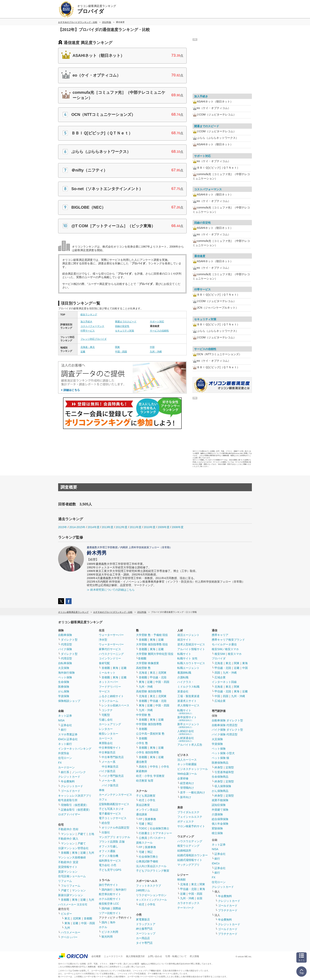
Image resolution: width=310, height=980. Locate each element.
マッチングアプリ (188, 865)
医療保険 (64, 687)
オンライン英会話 (147, 810)
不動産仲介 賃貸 (68, 862)
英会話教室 (143, 805)
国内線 (106, 908)
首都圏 (65, 853)
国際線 (117, 908)
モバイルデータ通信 (224, 644)
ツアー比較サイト (110, 913)
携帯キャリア (220, 635)
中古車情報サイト (110, 748)
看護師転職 (184, 673)
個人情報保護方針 (135, 956)
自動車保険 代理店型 (225, 725)
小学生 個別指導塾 (147, 752)
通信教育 (142, 762)
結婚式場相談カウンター (193, 855)
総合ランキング (89, 314)
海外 (113, 922)
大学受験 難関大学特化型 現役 (155, 654)
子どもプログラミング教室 (153, 871)
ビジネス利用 (110, 932)
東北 (67, 918)
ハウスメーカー (71, 932)
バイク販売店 (107, 771)
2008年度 (177, 527)
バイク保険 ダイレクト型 (227, 730)
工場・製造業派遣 (188, 696)
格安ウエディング (188, 846)
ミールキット (107, 673)
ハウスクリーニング (111, 654)
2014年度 (93, 527)
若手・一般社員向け (193, 792)
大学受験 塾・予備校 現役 (152, 635)
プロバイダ (219, 658)
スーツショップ (146, 933)
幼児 (142, 800)
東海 (75, 853)
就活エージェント (188, 635)
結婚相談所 (184, 850)
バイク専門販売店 (113, 776)
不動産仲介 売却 (68, 829)
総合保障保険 (220, 819)
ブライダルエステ (188, 812)
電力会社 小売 (108, 865)
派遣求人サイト (187, 701)
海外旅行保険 (66, 673)
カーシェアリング (110, 724)
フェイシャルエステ (190, 817)
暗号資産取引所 (68, 800)
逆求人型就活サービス (191, 644)
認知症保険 (219, 805)
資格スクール (144, 843)
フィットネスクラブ (148, 886)
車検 (102, 790)
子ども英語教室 (146, 796)
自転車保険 (65, 663)
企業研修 (183, 778)
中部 (152, 347)
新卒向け (186, 797)
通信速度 (200, 256)
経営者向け (187, 783)
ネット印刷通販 (187, 764)
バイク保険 (65, 649)
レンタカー (106, 729)
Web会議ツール (187, 774)
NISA (61, 720)
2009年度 (164, 527)
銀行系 (65, 772)
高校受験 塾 (143, 668)
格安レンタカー (109, 734)
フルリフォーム (71, 886)
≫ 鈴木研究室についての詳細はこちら (111, 590)
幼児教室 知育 (145, 781)
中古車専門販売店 (113, 757)
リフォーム (65, 881)
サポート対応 (157, 322)
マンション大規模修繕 (72, 857)
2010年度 (150, 527)
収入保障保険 (223, 786)
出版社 (106, 832)
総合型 (106, 823)
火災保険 (64, 668)
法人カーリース (187, 760)
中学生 (154, 767)
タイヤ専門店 (144, 943)
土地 (91, 834)
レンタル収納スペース (115, 705)
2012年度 (121, 527)
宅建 (142, 824)
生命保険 (64, 682)
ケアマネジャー (162, 833)
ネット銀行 (65, 744)
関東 (117, 347)
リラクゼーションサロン (151, 895)
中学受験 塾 (143, 715)
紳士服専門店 (144, 929)
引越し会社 (106, 720)
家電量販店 (143, 919)
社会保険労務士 (160, 828)
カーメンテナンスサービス (115, 795)
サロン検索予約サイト (191, 826)
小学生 (165, 767)
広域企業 (220, 677)
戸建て (82, 834)
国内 (104, 922)
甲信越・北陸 (158, 677)
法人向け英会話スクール (151, 866)
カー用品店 (143, 938)
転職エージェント (188, 668)
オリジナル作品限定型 (115, 828)
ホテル (103, 927)
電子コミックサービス (113, 818)
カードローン (66, 767)
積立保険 (217, 833)
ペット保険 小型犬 (223, 753)
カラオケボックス (188, 903)
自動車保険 (65, 635)
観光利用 (107, 937)
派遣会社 (183, 691)
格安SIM (220, 654)
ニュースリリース (113, 956)
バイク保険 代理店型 (225, 734)
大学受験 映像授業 (147, 663)
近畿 (83, 352)
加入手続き (86, 322)
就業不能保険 (220, 800)
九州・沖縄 (156, 352)
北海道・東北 (88, 347)
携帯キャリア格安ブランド (228, 640)
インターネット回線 (224, 682)
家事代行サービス (110, 649)
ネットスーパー (109, 682)
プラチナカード (228, 910)
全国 (199, 898)
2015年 (63, 527)
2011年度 (136, 527)
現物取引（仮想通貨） (75, 805)
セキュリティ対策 (125, 331)
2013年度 (107, 527)
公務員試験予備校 (147, 861)
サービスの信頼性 (159, 331)
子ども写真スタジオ (111, 809)
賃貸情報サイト (68, 867)
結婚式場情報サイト (190, 860)
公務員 (143, 838)
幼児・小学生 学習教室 (150, 776)
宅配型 (106, 715)
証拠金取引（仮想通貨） (76, 810)
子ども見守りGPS (110, 870)
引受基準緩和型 (224, 772)
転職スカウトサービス (191, 663)
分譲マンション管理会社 (73, 848)
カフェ (103, 799)
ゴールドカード (71, 791)
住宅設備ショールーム (72, 876)
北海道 (143, 673)
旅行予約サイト (109, 885)
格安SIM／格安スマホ (225, 649)
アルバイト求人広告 (190, 745)
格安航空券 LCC (109, 904)
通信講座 (142, 814)
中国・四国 (121, 352)
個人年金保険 (220, 824)
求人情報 (194, 956)
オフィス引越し (109, 846)
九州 (91, 853)
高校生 (143, 767)
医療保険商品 (220, 763)
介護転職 (183, 677)
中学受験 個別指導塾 (149, 724)
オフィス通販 (107, 851)
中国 (245, 668)
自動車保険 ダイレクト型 (227, 720)
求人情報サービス (188, 705)
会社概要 (96, 956)
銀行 (64, 730)
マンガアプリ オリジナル (114, 837)
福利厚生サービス (110, 861)
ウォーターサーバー (111, 635)
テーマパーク (186, 908)
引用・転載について (176, 956)
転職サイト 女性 (187, 658)
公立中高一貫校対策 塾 (150, 734)
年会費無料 (68, 781)
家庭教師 (142, 771)
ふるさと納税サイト (111, 696)
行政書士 (144, 833)
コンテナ (107, 710)
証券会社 (66, 725)
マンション (68, 834)
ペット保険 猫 (220, 758)
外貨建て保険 (220, 810)
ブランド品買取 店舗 (112, 842)
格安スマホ (235, 654)
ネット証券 (65, 716)
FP (141, 819)
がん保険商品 (220, 791)
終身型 (219, 767)
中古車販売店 (107, 752)
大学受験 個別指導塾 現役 (152, 644)
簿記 (150, 824)
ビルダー (66, 914)
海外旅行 (121, 890)
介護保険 (217, 814)
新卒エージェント (188, 725)
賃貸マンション (68, 872)
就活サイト (184, 640)
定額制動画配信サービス (114, 804)
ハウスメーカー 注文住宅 (73, 904)
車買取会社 (106, 743)
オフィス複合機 (109, 856)
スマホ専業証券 (68, 734)
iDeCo (216, 863)
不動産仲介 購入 (68, 839)
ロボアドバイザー (69, 814)
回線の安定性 (122, 326)
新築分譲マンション (71, 895)
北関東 (77, 918)
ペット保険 (65, 677)
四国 (217, 673)
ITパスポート (158, 838)
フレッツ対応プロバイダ (94, 339)
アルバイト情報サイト (191, 649)
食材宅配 (104, 663)
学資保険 (64, 696)
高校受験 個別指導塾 (149, 691)
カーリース (106, 738)
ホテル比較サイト (110, 899)
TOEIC (143, 828)
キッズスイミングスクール (151, 900)
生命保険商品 (220, 777)
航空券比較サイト (110, 894)
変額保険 (217, 828)
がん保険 (64, 691)
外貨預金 (64, 753)
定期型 (230, 767)
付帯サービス (88, 331)
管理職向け (187, 788)
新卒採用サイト (187, 719)
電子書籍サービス (110, 814)
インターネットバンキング (75, 749)
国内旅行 (107, 890)
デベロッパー (69, 937)
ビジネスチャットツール (193, 769)
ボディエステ (186, 821)
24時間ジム (143, 890)
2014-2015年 (77, 527)
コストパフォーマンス (92, 326)
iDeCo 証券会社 (68, 739)
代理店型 (66, 644)
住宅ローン (65, 758)
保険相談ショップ (69, 701)
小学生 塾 (142, 743)
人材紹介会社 (186, 732)
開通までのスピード (126, 322)
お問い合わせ (155, 956)
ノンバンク (79, 772)
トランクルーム (109, 701)
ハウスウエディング (190, 841)
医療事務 (150, 819)
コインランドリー (110, 658)
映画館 (181, 880)
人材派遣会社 (186, 739)
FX (60, 763)
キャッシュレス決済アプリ (75, 796)
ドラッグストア (146, 924)
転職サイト (184, 654)
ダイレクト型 (69, 640)
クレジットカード (69, 777)
